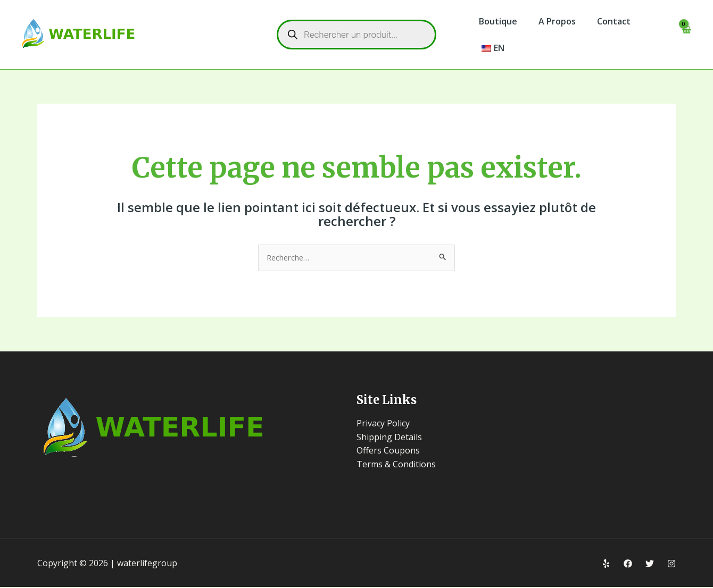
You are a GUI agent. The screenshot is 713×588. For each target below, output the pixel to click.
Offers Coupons (388, 451)
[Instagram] (671, 565)
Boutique (496, 21)
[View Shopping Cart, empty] (686, 35)
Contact (603, 21)
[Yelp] (606, 565)
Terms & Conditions (396, 465)
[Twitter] (650, 565)
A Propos (551, 21)
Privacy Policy (383, 424)
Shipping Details (389, 438)
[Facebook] (628, 565)
